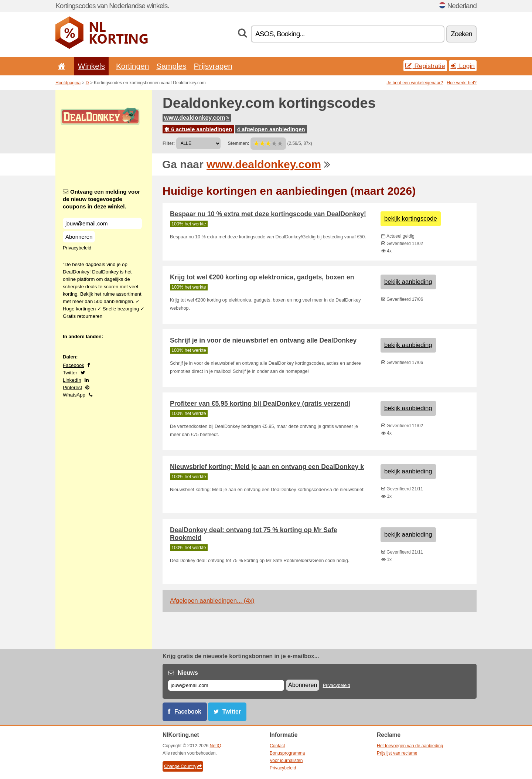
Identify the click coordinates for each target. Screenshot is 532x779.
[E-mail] (226, 685)
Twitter (70, 373)
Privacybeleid (77, 248)
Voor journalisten (286, 761)
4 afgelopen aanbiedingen (271, 129)
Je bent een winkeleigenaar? (415, 83)
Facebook (74, 365)
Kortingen (132, 66)
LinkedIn (72, 380)
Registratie (425, 66)
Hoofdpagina (68, 83)
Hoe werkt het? (462, 83)
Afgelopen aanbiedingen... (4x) (212, 601)
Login (463, 66)
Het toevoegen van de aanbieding (410, 746)
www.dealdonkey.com (197, 118)
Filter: (169, 143)
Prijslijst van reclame (397, 753)
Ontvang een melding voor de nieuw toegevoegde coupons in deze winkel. (101, 199)
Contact (277, 746)
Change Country (183, 766)
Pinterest (72, 387)
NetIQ (216, 746)
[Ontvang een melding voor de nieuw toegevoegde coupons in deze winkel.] (102, 223)
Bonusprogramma (287, 753)
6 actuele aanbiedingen (198, 129)
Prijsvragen (213, 66)
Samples (171, 66)
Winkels (91, 66)
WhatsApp (74, 395)
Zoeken (461, 34)
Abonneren (79, 237)
